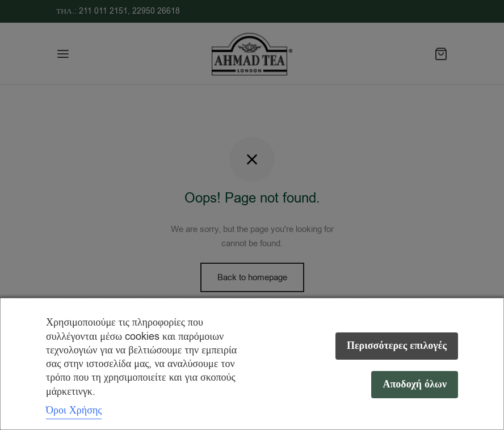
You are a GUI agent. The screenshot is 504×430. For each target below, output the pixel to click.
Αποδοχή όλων (415, 384)
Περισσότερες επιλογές (397, 346)
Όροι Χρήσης (74, 410)
